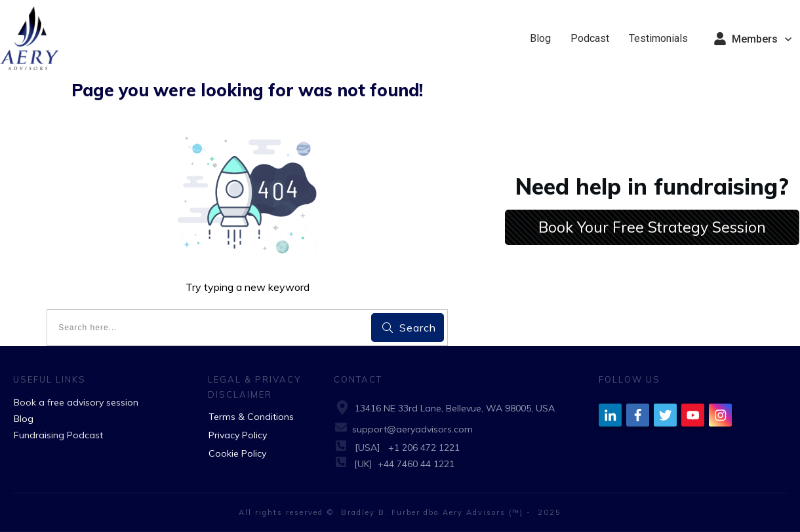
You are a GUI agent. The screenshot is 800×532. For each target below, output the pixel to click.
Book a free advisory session (76, 402)
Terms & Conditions (251, 417)
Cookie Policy (237, 453)
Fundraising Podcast (58, 435)
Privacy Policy (238, 435)
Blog (24, 419)
